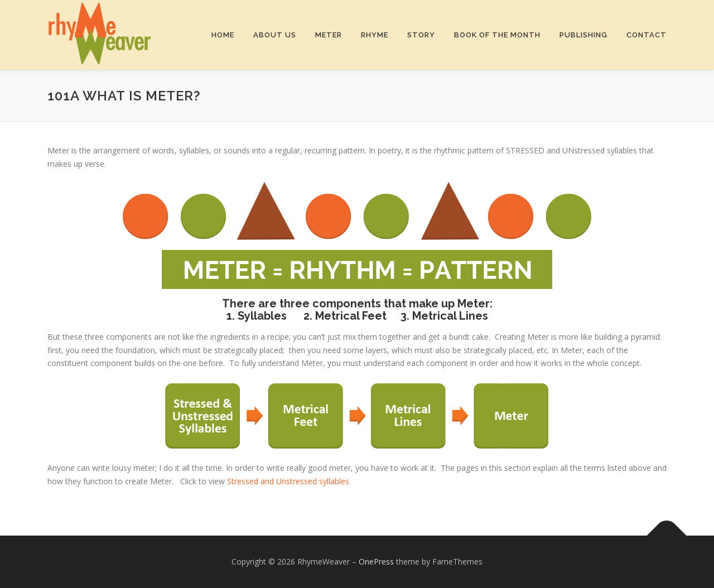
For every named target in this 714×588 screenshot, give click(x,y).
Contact (647, 35)
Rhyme (375, 35)
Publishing (583, 35)
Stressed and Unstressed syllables (287, 481)
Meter (329, 35)
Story (421, 35)
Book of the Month (497, 35)
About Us (275, 35)
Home (223, 35)
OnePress (376, 562)
